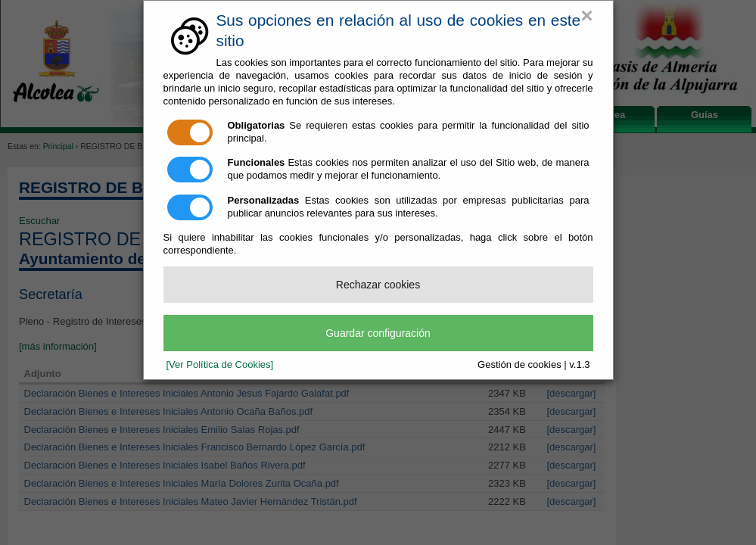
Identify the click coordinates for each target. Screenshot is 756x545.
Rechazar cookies (378, 285)
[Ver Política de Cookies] (220, 364)
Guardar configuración (378, 333)
